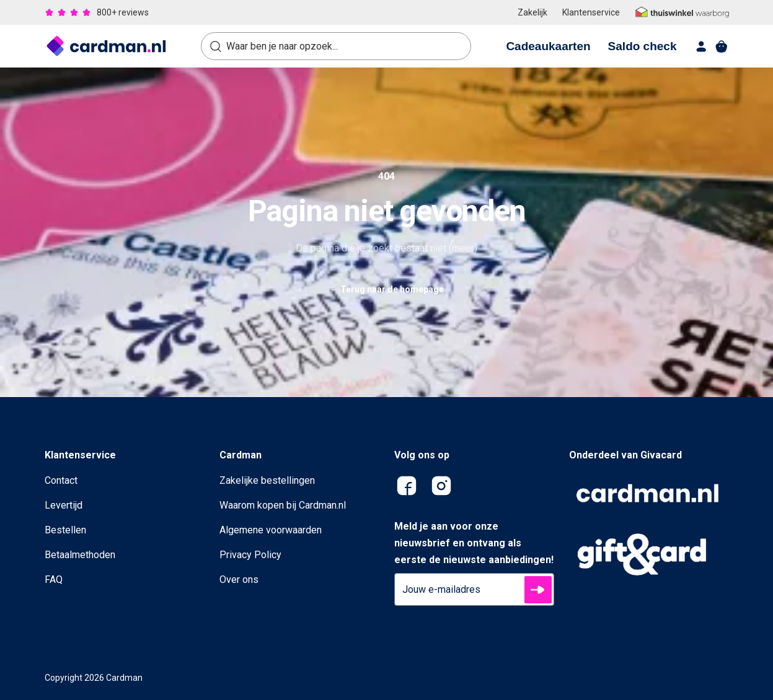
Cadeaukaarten (548, 46)
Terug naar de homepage (387, 289)
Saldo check (643, 46)
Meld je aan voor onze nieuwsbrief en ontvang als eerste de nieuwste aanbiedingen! (474, 543)
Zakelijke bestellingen (267, 480)
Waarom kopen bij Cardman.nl (283, 505)
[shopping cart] (722, 46)
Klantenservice (591, 12)
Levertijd (64, 505)
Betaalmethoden (80, 555)
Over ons (239, 580)
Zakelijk (532, 12)
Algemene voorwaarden (271, 530)
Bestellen (65, 530)
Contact (61, 480)
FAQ (54, 580)
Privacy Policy (250, 555)
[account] (702, 46)
